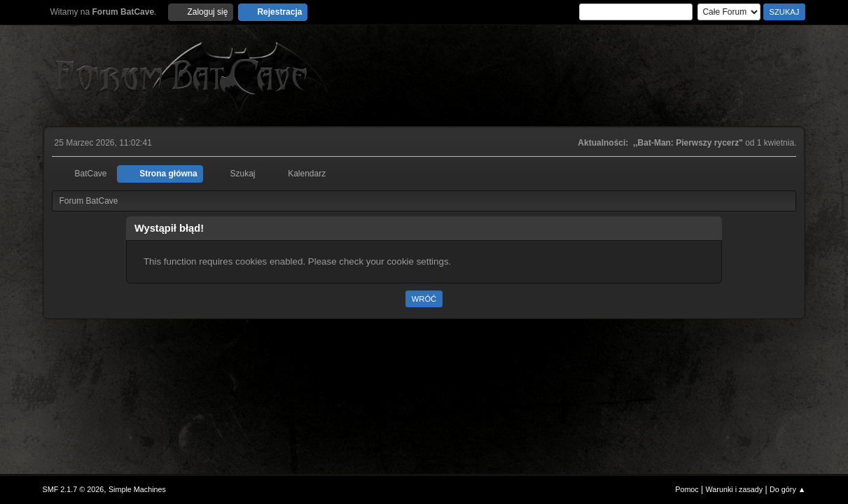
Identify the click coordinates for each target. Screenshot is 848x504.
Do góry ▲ (787, 489)
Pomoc (687, 489)
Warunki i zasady (735, 489)
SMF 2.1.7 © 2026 (74, 489)
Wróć (424, 299)
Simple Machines (137, 489)
